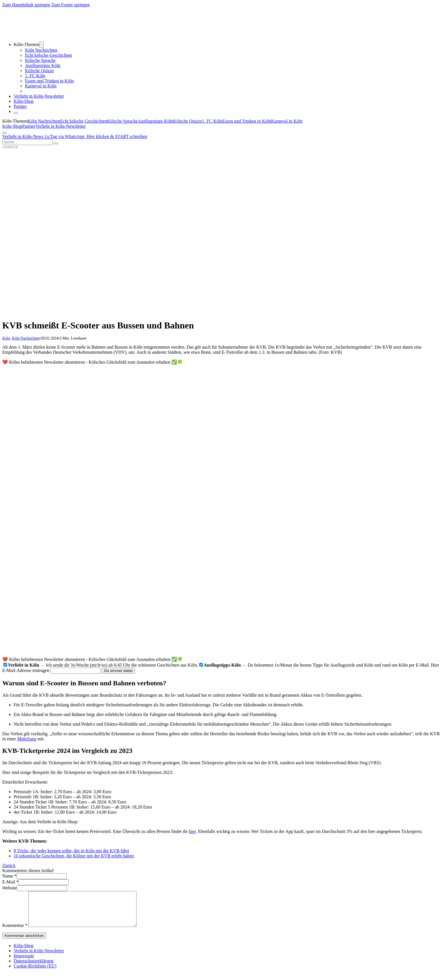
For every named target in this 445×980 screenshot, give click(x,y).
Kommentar (15, 932)
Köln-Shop (12, 126)
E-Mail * (10, 882)
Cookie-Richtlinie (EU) (35, 973)
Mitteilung (27, 739)
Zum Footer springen (71, 5)
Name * (9, 876)
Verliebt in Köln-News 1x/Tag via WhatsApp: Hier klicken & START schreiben (75, 136)
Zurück (9, 865)
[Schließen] (16, 113)
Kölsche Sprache (40, 60)
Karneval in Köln (41, 86)
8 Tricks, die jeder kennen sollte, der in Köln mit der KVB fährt (71, 851)
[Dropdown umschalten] (41, 45)
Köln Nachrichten (41, 50)
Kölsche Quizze (39, 71)
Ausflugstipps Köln (43, 65)
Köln (6, 338)
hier (192, 831)
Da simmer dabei (118, 671)
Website (10, 888)
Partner (20, 106)
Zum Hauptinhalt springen (26, 5)
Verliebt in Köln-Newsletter (39, 96)
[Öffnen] (5, 133)
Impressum (24, 963)
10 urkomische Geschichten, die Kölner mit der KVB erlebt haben (74, 856)
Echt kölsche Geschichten (48, 55)
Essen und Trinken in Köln (49, 81)
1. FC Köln (35, 76)
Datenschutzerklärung (33, 968)
